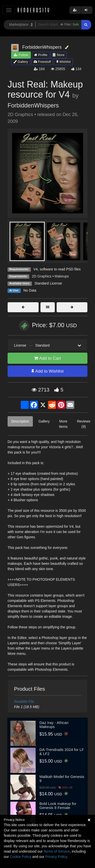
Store (59, 55)
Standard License (48, 283)
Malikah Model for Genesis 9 (62, 779)
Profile (41, 55)
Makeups (62, 276)
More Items (63, 424)
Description (20, 421)
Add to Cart (47, 358)
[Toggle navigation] (9, 10)
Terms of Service (57, 851)
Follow (21, 55)
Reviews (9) (84, 424)
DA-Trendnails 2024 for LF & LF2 (62, 752)
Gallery (21, 62)
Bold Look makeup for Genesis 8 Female (58, 806)
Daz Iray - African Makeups (54, 725)
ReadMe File (24, 702)
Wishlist (63, 62)
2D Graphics (42, 276)
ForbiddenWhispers (33, 105)
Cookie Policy (21, 857)
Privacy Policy (56, 857)
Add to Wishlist (47, 371)
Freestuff (42, 62)
